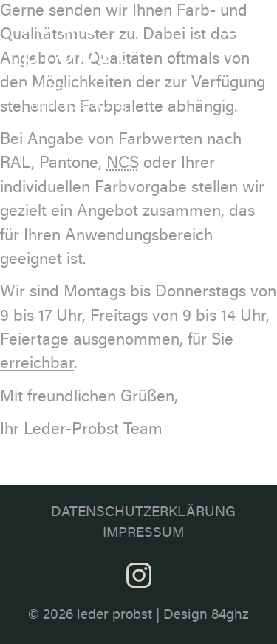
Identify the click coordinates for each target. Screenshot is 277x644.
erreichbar (37, 365)
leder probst (114, 616)
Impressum (143, 533)
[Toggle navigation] (233, 27)
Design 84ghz (206, 616)
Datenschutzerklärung (143, 513)
